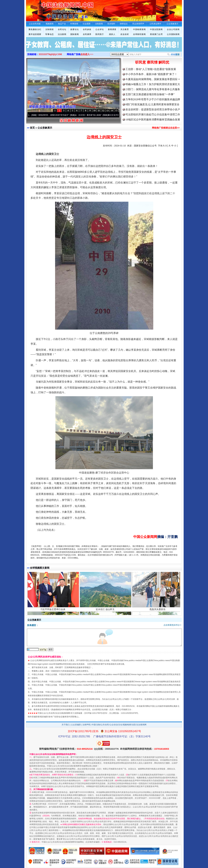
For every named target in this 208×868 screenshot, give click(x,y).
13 (108, 111)
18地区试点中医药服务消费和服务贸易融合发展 (153, 120)
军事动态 (50, 34)
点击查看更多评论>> (172, 625)
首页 (32, 128)
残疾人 (112, 34)
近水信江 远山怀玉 (106, 612)
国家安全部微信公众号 (145, 146)
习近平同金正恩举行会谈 (53, 612)
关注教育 (125, 29)
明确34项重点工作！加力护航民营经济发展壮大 (153, 84)
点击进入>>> (87, 54)
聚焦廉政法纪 (35, 29)
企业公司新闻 (173, 29)
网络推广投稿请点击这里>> (166, 128)
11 (99, 111)
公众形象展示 (45, 128)
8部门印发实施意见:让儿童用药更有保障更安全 (152, 104)
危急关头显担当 (158, 612)
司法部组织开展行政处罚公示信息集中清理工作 (153, 114)
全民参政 (87, 29)
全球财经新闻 (139, 34)
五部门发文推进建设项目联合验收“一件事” (150, 94)
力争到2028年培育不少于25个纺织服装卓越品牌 (153, 99)
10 (94, 111)
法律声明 (86, 725)
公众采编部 (76, 725)
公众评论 (100, 29)
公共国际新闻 (173, 34)
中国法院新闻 (156, 29)
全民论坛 (62, 29)
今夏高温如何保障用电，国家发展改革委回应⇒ (153, 79)
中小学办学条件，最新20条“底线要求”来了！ (151, 74)
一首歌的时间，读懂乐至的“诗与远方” (55, 115)
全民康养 (87, 34)
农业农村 (125, 34)
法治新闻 (62, 34)
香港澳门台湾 (156, 34)
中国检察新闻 (139, 29)
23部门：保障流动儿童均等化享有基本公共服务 (153, 89)
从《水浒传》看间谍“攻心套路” (91, 115)
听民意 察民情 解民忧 (152, 62)
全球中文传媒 (53, 9)
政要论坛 (75, 29)
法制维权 (50, 29)
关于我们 (65, 725)
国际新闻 (75, 34)
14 (112, 111)
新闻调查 (112, 29)
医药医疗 (100, 34)
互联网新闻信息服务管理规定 (78, 667)
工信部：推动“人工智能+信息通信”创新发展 (151, 69)
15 (116, 111)
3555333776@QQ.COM (50, 54)
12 (103, 111)
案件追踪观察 (35, 34)
